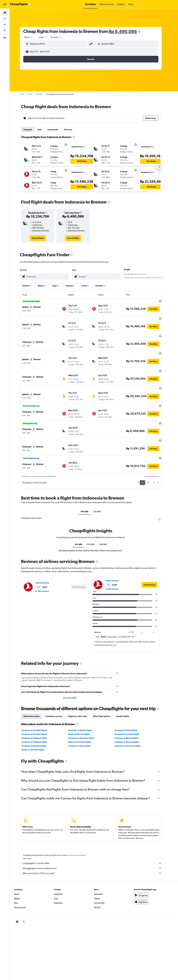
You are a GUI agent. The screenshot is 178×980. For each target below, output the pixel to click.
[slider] (166, 278)
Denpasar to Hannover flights (131, 725)
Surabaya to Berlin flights (82, 725)
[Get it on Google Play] (144, 874)
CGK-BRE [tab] (100, 491)
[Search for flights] (5, 13)
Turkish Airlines (45, 562)
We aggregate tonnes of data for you (95, 847)
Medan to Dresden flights (36, 729)
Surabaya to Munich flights (130, 717)
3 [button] (157, 462)
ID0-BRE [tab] (82, 523)
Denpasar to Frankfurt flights (37, 709)
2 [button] (151, 462)
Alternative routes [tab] (34, 695)
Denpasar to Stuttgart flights (37, 717)
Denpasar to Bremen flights (130, 721)
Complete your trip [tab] (57, 695)
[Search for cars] (5, 24)
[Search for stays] (5, 19)
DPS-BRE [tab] (88, 491)
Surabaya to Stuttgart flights (37, 721)
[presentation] (142, 32)
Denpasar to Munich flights (83, 709)
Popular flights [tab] (126, 695)
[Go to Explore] (5, 30)
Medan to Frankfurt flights (83, 721)
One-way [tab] (71, 130)
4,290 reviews (45, 570)
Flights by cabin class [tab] (81, 695)
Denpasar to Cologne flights (130, 713)
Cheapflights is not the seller (95, 842)
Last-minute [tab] (56, 130)
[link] (41, 238)
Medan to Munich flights (82, 713)
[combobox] (32, 37)
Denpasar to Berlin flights (129, 709)
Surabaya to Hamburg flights (84, 717)
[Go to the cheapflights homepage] (20, 4)
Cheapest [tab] (31, 130)
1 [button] (146, 462)
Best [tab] (43, 130)
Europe (33, 94)
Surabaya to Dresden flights (37, 725)
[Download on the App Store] (144, 881)
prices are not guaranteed (80, 834)
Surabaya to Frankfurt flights (37, 713)
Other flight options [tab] (105, 695)
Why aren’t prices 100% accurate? (95, 852)
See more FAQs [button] (73, 677)
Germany (42, 94)
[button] (5, 4)
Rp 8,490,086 (126, 31)
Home (25, 94)
